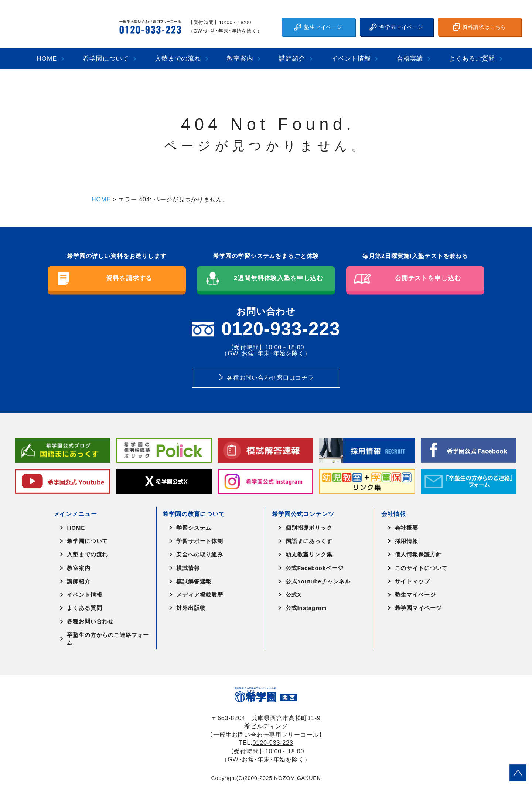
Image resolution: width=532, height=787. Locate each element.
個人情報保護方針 (418, 554)
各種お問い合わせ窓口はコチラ (270, 377)
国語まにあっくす (309, 541)
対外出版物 (191, 608)
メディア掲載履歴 (200, 595)
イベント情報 (351, 59)
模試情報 (188, 568)
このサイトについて (421, 568)
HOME (47, 59)
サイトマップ (412, 581)
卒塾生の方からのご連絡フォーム (108, 639)
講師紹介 (292, 59)
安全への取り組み (200, 554)
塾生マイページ (318, 27)
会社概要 (407, 528)
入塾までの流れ (178, 59)
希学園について (106, 59)
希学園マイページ (396, 27)
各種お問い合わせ (90, 621)
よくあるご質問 (472, 59)
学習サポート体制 (200, 541)
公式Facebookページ (315, 568)
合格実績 (410, 59)
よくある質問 (84, 608)
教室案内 (240, 59)
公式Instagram (306, 608)
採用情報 (407, 541)
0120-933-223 (273, 743)
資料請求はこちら (480, 27)
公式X (294, 595)
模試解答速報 (194, 581)
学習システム (194, 528)
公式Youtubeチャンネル (318, 581)
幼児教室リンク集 (309, 554)
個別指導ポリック (309, 528)
